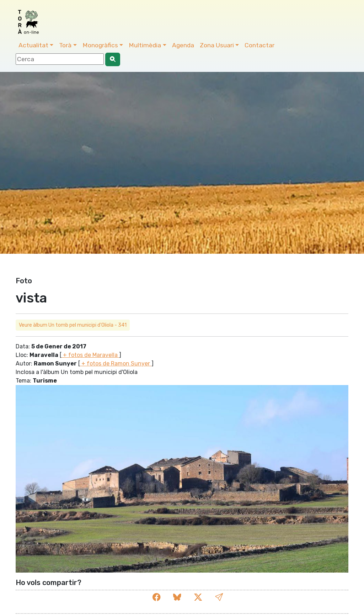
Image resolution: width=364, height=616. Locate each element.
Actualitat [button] (33, 45)
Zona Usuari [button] (217, 45)
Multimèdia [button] (145, 45)
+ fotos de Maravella (90, 355)
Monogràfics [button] (100, 45)
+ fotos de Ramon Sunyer (116, 364)
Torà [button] (65, 45)
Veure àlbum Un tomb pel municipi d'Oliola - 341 (73, 325)
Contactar (259, 45)
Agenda (183, 45)
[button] (219, 597)
